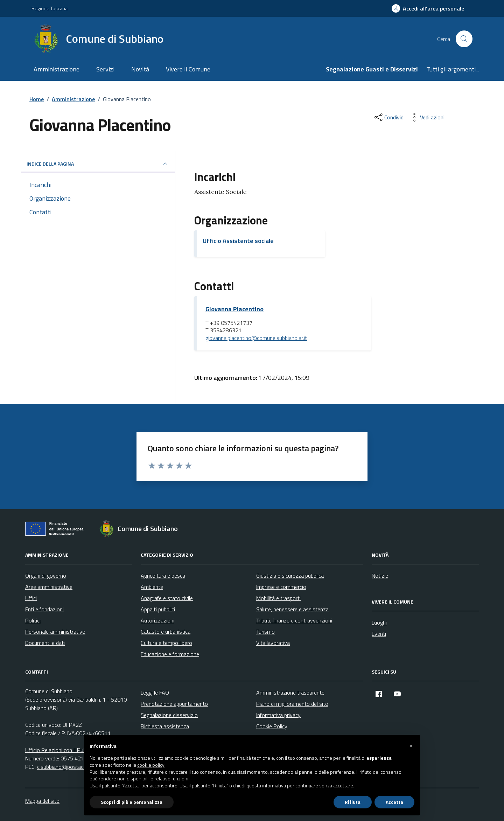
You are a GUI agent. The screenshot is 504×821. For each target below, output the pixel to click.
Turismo (265, 632)
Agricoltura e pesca (163, 576)
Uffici (31, 598)
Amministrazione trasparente (290, 693)
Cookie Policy (272, 726)
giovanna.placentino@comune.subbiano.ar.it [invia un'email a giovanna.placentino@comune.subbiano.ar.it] (256, 338)
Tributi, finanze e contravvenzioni (294, 620)
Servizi (105, 69)
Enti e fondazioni (44, 609)
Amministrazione (57, 69)
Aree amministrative (49, 587)
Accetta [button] (394, 802)
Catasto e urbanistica (166, 632)
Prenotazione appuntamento (174, 704)
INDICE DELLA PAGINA (98, 164)
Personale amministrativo (55, 632)
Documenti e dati (45, 643)
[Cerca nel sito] (464, 39)
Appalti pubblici (158, 609)
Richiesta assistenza (165, 726)
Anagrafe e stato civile (167, 598)
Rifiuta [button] (353, 802)
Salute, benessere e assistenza (292, 609)
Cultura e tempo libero (166, 643)
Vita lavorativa (273, 643)
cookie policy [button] (151, 765)
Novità (140, 69)
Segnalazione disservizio (169, 715)
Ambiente (152, 587)
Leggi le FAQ (155, 693)
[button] (411, 746)
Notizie (380, 576)
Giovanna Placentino (234, 309)
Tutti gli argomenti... (453, 69)
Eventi (379, 634)
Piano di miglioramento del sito (292, 704)
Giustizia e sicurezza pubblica (290, 576)
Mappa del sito (42, 801)
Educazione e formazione (170, 654)
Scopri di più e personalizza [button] (132, 802)
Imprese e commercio (281, 587)
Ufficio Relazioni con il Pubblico (61, 750)
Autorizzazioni (157, 620)
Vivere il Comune (188, 69)
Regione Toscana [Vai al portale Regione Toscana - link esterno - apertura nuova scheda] (50, 8)
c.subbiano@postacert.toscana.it (76, 767)
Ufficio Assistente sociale (238, 241)
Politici (33, 620)
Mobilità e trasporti (278, 598)
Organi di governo (46, 576)
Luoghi (379, 622)
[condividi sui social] (389, 117)
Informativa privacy (278, 715)
